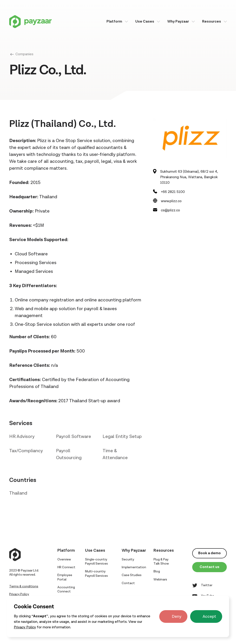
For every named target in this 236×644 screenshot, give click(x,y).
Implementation (134, 567)
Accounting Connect (66, 589)
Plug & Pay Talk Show (161, 562)
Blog (157, 571)
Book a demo (209, 553)
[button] (117, 22)
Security (128, 559)
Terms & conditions (24, 586)
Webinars (160, 580)
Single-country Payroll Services (96, 562)
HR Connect (66, 567)
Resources (212, 22)
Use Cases (145, 22)
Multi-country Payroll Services (96, 574)
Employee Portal (65, 577)
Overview (64, 559)
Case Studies (132, 575)
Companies (24, 54)
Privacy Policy (25, 627)
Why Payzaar (178, 22)
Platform (114, 22)
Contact (128, 583)
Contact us (209, 567)
